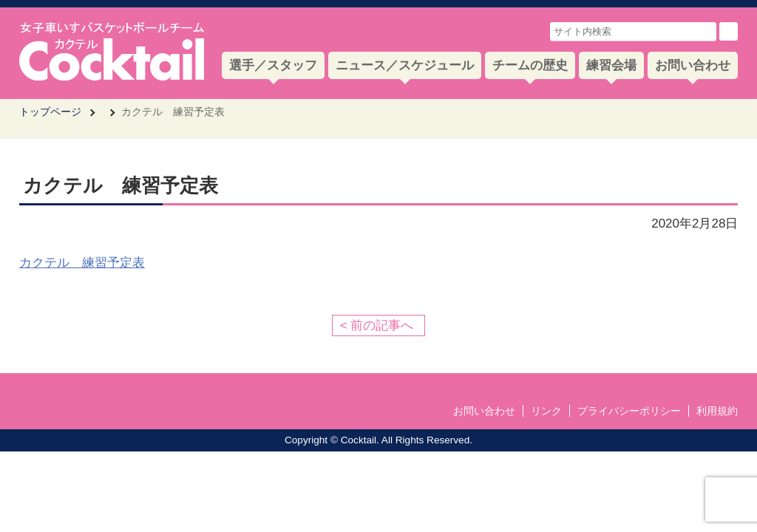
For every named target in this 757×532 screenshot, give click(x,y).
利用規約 (717, 411)
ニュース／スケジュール (405, 65)
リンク (546, 411)
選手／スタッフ (273, 65)
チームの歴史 (530, 65)
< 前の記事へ (377, 325)
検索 (729, 31)
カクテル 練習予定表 (82, 263)
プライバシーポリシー (629, 411)
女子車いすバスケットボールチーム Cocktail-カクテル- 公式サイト (112, 51)
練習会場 (611, 65)
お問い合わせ (693, 65)
